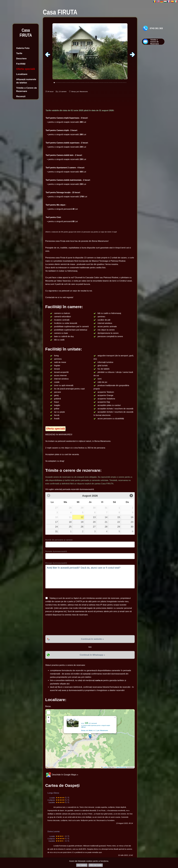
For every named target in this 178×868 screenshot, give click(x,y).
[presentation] (63, 626)
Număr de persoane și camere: (59, 540)
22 (119, 522)
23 (132, 522)
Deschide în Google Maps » (62, 775)
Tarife (19, 53)
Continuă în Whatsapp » (92, 655)
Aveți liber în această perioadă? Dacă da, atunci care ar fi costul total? (90, 577)
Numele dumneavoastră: (56, 551)
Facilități (21, 64)
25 (70, 527)
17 (56, 522)
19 (82, 522)
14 (106, 517)
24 (56, 527)
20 (94, 522)
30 (132, 527)
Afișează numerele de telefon (26, 81)
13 (94, 517)
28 (106, 527)
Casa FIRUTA (26, 33)
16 (132, 517)
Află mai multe (96, 865)
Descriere (21, 59)
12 (82, 517)
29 (119, 527)
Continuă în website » (92, 639)
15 (119, 517)
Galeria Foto (23, 48)
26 (82, 527)
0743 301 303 (156, 28)
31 (56, 531)
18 (70, 522)
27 (94, 527)
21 (106, 522)
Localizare (22, 74)
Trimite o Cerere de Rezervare (27, 90)
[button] (90, 736)
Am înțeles (82, 865)
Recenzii (21, 96)
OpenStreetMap (121, 767)
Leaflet (104, 767)
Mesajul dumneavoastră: (56, 563)
